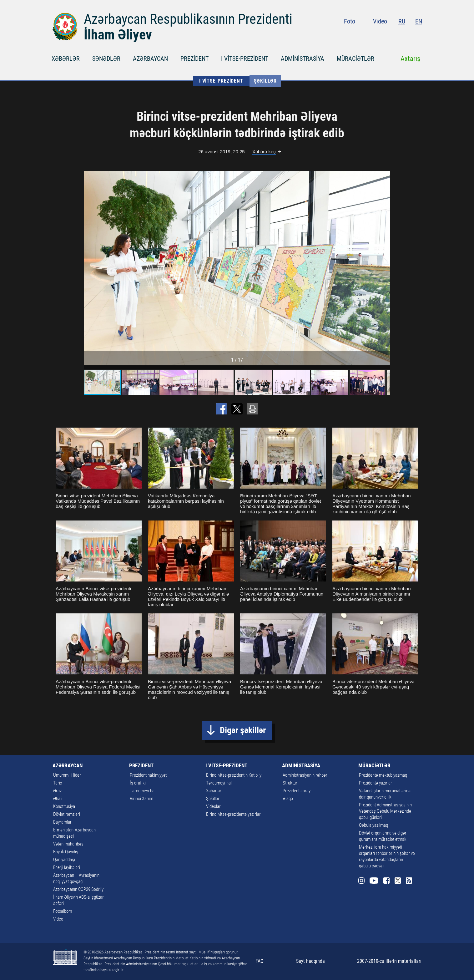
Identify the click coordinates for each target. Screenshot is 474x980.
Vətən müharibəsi (69, 844)
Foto (350, 21)
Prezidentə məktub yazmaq (383, 775)
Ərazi (58, 791)
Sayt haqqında (310, 961)
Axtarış (410, 59)
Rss (418, 34)
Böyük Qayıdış (66, 852)
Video (380, 21)
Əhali (58, 799)
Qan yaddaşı (64, 860)
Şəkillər (265, 81)
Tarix (58, 783)
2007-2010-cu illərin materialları (389, 961)
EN (419, 21)
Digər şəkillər (243, 730)
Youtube (384, 34)
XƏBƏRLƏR (66, 58)
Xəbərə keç (264, 152)
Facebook (396, 34)
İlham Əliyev (118, 35)
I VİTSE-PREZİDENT (245, 58)
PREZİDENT (194, 58)
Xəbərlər (214, 791)
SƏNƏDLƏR (106, 58)
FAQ (260, 961)
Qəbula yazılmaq (373, 825)
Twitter (407, 34)
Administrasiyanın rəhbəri (305, 775)
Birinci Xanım (141, 799)
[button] (385, 268)
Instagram (371, 34)
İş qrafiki (138, 783)
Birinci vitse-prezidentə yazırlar (233, 814)
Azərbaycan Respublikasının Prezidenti (188, 19)
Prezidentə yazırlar (376, 783)
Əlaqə (288, 799)
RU (402, 21)
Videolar (213, 806)
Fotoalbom (63, 911)
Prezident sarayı (297, 791)
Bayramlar (62, 822)
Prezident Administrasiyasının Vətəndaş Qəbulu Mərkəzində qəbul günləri (385, 811)
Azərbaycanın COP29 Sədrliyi (79, 889)
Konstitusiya (64, 806)
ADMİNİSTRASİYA (303, 58)
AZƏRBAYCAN (150, 58)
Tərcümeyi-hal (143, 791)
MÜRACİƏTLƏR (355, 58)
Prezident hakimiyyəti (149, 775)
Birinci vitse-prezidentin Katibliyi (234, 775)
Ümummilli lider (67, 775)
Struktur (290, 783)
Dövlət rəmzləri (67, 814)
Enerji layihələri (67, 867)
